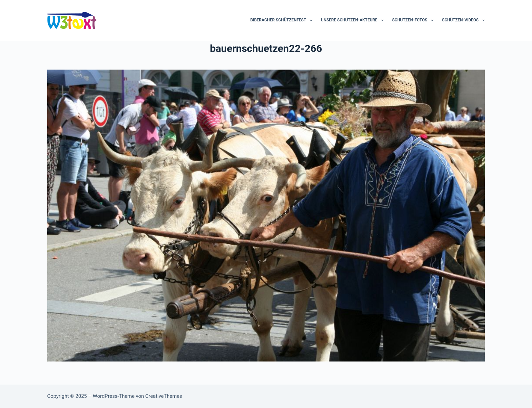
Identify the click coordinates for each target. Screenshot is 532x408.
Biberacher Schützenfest (283, 20)
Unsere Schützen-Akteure (354, 20)
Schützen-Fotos (414, 20)
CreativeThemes (164, 396)
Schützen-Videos (463, 20)
